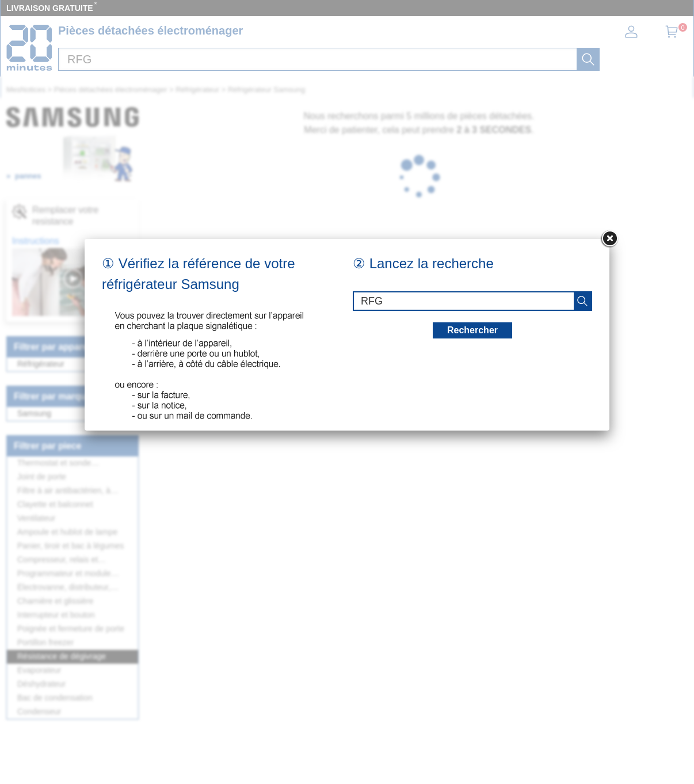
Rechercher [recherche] (472, 330)
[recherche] (582, 301)
